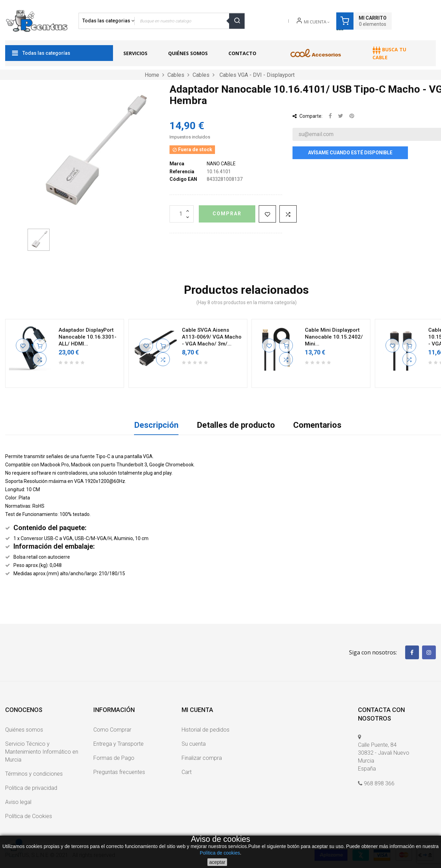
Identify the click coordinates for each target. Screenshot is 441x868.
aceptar (217, 862)
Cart (187, 772)
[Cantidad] (182, 214)
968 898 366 (379, 783)
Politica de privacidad (31, 788)
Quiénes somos (24, 730)
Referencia (182, 172)
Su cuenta (194, 744)
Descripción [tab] (156, 425)
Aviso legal (18, 802)
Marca (177, 164)
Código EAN (183, 179)
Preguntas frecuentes (119, 772)
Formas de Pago (114, 758)
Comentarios (317, 425)
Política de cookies (220, 853)
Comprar (227, 214)
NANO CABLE (221, 164)
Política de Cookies (29, 816)
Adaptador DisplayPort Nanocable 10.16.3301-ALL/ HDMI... (88, 337)
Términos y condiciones (34, 774)
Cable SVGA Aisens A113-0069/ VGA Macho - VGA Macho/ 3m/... (212, 337)
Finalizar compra (202, 758)
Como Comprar (112, 730)
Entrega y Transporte (119, 744)
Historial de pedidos (206, 730)
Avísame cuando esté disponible (350, 153)
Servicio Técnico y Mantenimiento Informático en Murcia (42, 752)
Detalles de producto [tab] (236, 425)
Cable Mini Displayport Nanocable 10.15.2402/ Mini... (334, 337)
